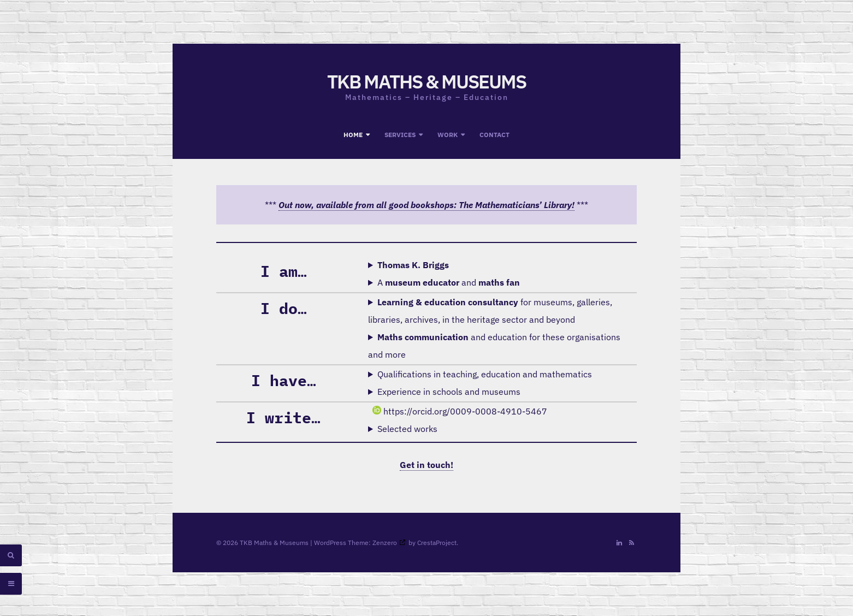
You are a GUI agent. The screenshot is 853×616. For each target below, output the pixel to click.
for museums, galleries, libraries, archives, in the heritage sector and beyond (490, 311)
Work (448, 135)
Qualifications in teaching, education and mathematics (485, 374)
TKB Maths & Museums (426, 81)
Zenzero (385, 543)
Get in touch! (426, 465)
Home (353, 135)
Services (400, 135)
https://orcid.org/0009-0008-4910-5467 (460, 411)
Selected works (407, 429)
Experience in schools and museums (449, 392)
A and (449, 282)
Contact (494, 135)
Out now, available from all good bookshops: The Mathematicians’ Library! (426, 205)
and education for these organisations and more (494, 346)
